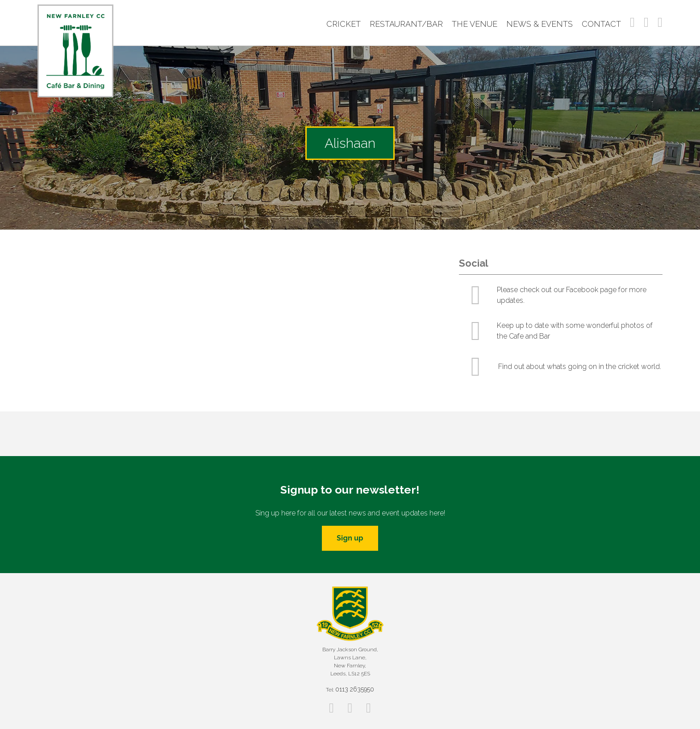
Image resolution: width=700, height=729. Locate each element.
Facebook (632, 22)
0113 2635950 (355, 689)
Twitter (660, 22)
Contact (601, 24)
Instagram (646, 22)
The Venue (475, 24)
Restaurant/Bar (406, 24)
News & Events (540, 24)
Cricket (344, 24)
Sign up (350, 538)
